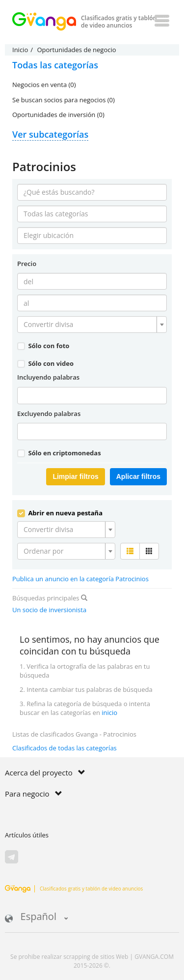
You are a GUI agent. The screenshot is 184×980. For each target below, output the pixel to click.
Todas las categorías (55, 65)
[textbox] (89, 325)
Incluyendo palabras (48, 377)
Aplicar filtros (138, 476)
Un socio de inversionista (49, 610)
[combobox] (92, 325)
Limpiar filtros (75, 476)
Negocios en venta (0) (44, 85)
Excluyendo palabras (49, 414)
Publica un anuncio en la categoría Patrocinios (80, 579)
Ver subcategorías (50, 134)
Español (37, 917)
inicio (109, 713)
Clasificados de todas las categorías (65, 748)
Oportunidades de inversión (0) (58, 115)
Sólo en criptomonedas (59, 453)
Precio (27, 264)
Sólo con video (45, 363)
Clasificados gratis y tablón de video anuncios (74, 889)
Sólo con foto (43, 346)
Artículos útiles (27, 835)
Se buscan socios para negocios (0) (64, 100)
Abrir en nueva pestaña (60, 513)
